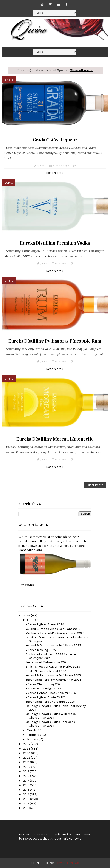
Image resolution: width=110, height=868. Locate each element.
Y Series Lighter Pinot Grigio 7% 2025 (51, 693)
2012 (26, 804)
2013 (27, 799)
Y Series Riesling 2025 (41, 650)
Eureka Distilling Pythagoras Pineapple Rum (55, 341)
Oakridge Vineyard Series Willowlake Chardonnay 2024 (51, 716)
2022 (27, 758)
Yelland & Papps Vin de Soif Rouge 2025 (53, 675)
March (32, 730)
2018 (27, 776)
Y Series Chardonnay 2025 (44, 684)
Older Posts (95, 485)
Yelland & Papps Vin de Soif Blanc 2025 (53, 629)
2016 (26, 785)
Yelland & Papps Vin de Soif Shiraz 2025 (53, 645)
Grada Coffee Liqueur (55, 140)
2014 (26, 794)
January (33, 739)
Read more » (55, 173)
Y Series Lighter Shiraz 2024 (45, 624)
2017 (26, 781)
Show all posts (81, 70)
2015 (26, 790)
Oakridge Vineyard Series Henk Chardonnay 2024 (56, 708)
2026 (27, 616)
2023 (27, 753)
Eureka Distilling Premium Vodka (55, 243)
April (30, 620)
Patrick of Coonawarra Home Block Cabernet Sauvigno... (57, 639)
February (33, 735)
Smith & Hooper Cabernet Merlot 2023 (53, 667)
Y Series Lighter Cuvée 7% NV (45, 697)
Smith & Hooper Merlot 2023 (46, 671)
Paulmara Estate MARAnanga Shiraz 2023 (55, 633)
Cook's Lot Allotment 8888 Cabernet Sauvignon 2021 (51, 656)
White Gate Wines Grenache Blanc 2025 (49, 537)
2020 (27, 767)
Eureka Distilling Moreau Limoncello (55, 439)
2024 (27, 749)
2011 (26, 808)
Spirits (9, 80)
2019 (26, 771)
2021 (26, 762)
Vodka (9, 183)
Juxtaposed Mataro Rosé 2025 (47, 662)
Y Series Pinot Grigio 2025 (43, 689)
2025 (27, 744)
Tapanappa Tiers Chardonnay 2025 (50, 702)
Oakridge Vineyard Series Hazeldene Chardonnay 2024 (50, 724)
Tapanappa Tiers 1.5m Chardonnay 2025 (54, 680)
